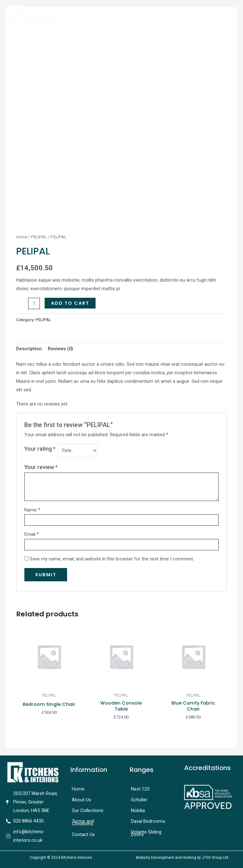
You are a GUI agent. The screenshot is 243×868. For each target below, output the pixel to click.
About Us (81, 800)
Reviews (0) (60, 349)
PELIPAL (39, 237)
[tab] (29, 349)
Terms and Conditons (83, 822)
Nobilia (138, 810)
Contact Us (83, 834)
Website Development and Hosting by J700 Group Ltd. (182, 858)
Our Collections (88, 810)
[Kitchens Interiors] (31, 15)
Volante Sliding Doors (146, 833)
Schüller (139, 800)
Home (22, 237)
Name (32, 510)
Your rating (40, 449)
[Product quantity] (34, 303)
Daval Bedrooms (148, 821)
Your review (41, 467)
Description (29, 349)
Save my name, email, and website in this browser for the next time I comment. (112, 559)
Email (32, 534)
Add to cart (70, 303)
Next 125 (140, 789)
